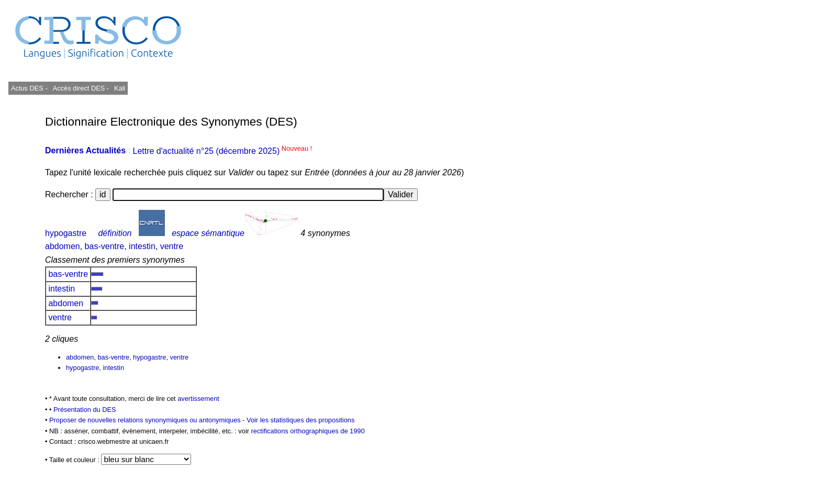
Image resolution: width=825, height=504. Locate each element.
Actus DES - (29, 88)
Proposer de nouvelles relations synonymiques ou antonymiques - (148, 420)
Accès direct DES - (81, 88)
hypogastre (66, 233)
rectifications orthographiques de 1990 (308, 431)
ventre (172, 246)
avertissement (198, 399)
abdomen (63, 246)
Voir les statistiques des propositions (300, 420)
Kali (120, 88)
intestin (142, 246)
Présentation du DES (85, 410)
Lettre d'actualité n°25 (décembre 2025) (222, 151)
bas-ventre (105, 246)
